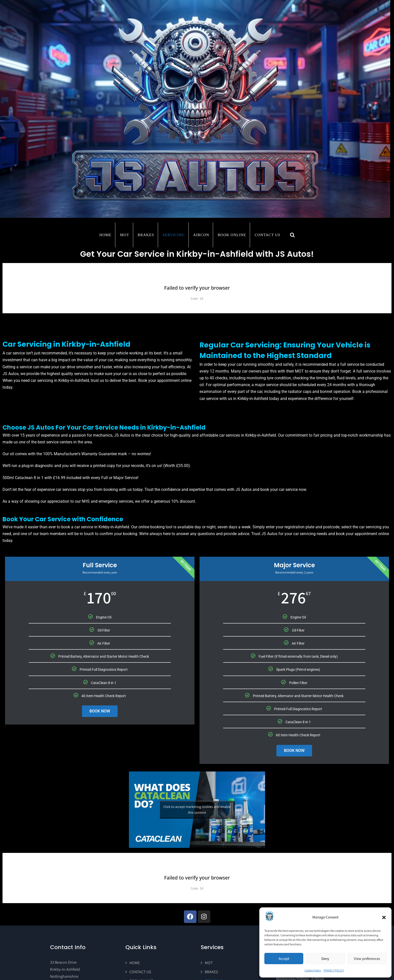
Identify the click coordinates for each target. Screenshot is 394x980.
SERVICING (174, 235)
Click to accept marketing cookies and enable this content (197, 810)
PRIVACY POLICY (334, 970)
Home (105, 235)
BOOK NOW (100, 711)
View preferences (367, 959)
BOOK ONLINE (232, 235)
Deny (325, 959)
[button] (384, 917)
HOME (135, 963)
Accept (284, 959)
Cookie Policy (313, 970)
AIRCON (201, 235)
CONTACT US (267, 235)
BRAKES (146, 235)
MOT (124, 235)
